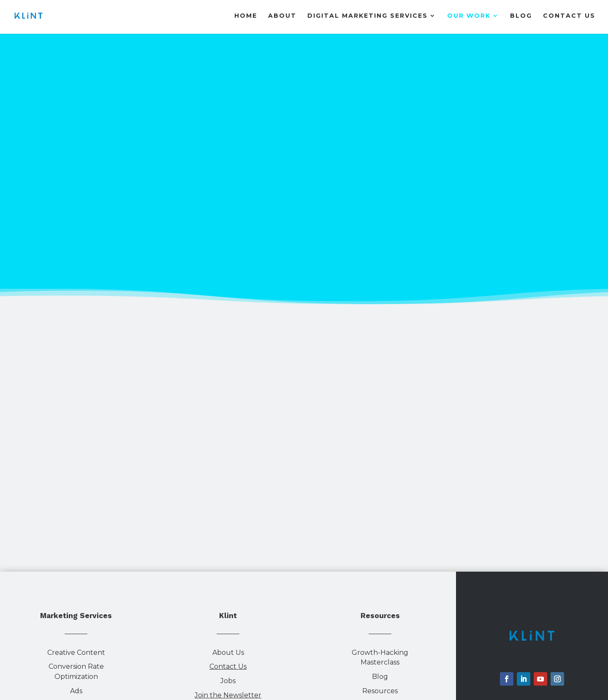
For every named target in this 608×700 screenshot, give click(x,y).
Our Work (469, 16)
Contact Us (569, 16)
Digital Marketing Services (368, 16)
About (282, 16)
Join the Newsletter (228, 695)
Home (246, 16)
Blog (521, 16)
